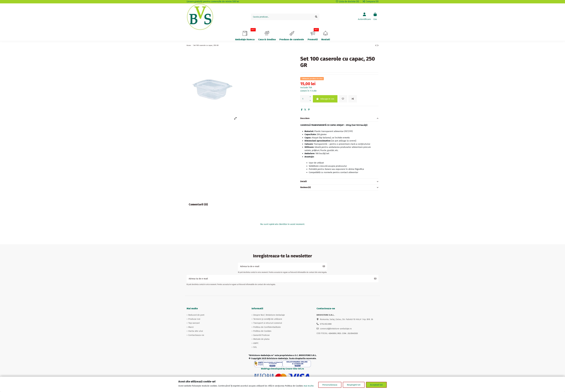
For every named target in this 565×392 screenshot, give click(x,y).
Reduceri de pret (196, 315)
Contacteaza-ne (196, 335)
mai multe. (309, 386)
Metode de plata (261, 339)
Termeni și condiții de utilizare (268, 319)
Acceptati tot (376, 385)
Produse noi (194, 319)
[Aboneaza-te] (324, 266)
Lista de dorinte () (348, 1)
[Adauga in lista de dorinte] (343, 99)
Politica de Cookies (262, 331)
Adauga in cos (325, 99)
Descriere (339, 119)
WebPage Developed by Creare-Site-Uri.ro (282, 369)
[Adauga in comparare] (353, 99)
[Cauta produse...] (316, 17)
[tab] (339, 119)
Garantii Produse (261, 335)
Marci (191, 327)
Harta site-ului (196, 331)
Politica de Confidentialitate (267, 327)
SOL (255, 347)
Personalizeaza (330, 385)
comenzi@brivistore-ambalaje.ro (336, 329)
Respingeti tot (354, 385)
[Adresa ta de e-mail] (279, 266)
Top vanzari (194, 323)
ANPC (256, 343)
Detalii (339, 182)
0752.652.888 (326, 324)
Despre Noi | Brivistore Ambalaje (269, 315)
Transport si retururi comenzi (268, 323)
